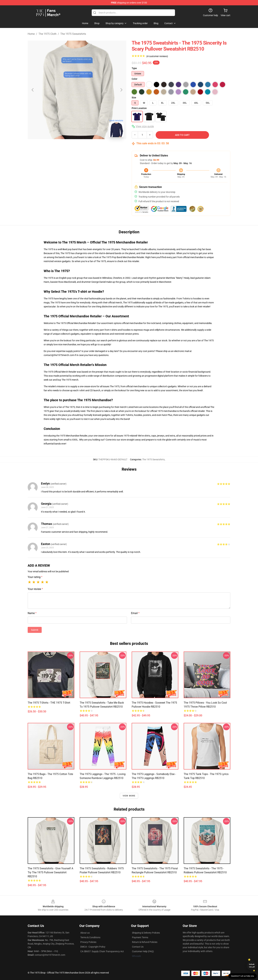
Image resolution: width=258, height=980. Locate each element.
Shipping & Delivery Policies (146, 933)
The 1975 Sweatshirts (73, 34)
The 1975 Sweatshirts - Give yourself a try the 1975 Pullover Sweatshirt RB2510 (50, 872)
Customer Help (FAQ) (143, 951)
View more (129, 796)
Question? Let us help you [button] (242, 976)
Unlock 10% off (252, 966)
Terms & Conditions (90, 937)
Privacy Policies (88, 942)
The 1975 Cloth (47, 34)
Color (134, 79)
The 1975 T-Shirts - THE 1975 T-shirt (49, 703)
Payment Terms (140, 937)
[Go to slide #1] (68, 147)
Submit (35, 630)
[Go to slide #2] (86, 147)
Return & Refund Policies (145, 942)
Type (134, 68)
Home (31, 34)
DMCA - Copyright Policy (93, 947)
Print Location (139, 108)
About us (85, 933)
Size (134, 98)
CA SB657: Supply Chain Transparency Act (102, 951)
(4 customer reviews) (157, 56)
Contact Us (138, 947)
